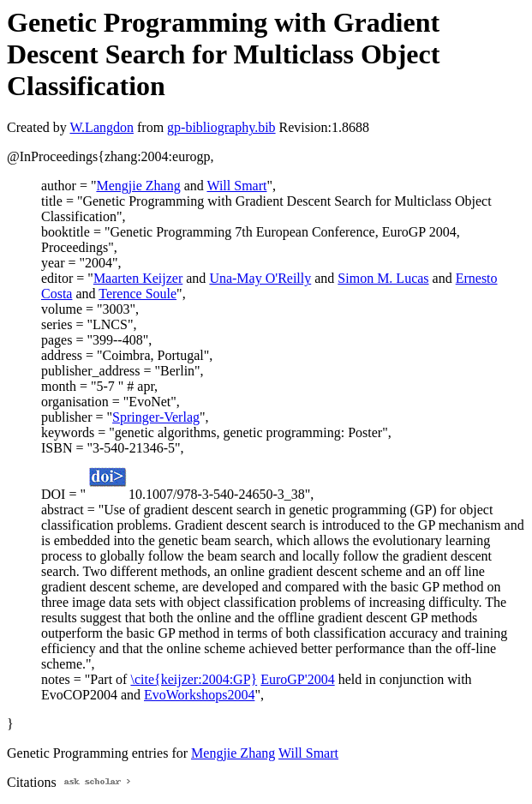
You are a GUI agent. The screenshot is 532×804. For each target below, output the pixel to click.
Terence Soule (137, 294)
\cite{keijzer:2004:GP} (194, 679)
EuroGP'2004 (297, 679)
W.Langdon (102, 127)
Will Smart (236, 186)
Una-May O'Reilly (260, 278)
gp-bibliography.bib (221, 127)
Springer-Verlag (156, 417)
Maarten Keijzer (138, 278)
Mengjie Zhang (138, 186)
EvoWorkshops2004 (199, 695)
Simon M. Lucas (383, 278)
